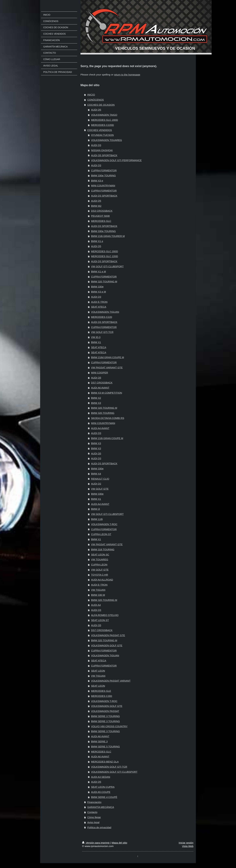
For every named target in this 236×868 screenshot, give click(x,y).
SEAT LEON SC (100, 555)
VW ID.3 (96, 337)
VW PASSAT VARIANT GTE (107, 367)
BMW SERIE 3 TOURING (106, 716)
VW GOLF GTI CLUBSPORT (107, 266)
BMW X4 (96, 474)
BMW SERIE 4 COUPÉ (104, 797)
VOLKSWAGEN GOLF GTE (107, 645)
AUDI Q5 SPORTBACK (104, 155)
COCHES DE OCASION (101, 105)
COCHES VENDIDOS (100, 130)
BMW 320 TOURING (103, 413)
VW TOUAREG (100, 559)
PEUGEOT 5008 (100, 216)
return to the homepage (127, 75)
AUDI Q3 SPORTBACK (104, 196)
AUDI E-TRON (99, 302)
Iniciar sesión (186, 843)
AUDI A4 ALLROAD (102, 580)
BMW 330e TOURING (103, 175)
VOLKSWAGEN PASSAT (105, 711)
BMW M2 (96, 206)
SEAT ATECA (99, 307)
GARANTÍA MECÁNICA (101, 807)
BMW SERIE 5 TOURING (106, 746)
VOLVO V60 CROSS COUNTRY (109, 726)
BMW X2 (96, 398)
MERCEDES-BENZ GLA (105, 762)
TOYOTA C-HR (100, 575)
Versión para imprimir (96, 843)
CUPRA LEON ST (101, 534)
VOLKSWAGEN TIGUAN (105, 312)
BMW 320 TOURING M (104, 281)
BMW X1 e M (99, 271)
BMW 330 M (98, 595)
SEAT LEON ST (100, 620)
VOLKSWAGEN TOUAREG (107, 140)
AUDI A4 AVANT (100, 428)
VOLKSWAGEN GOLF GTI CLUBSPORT (114, 772)
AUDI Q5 (96, 110)
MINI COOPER (100, 373)
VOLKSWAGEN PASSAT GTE (108, 635)
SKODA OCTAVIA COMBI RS (108, 418)
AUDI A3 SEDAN (101, 777)
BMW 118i (97, 519)
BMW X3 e (97, 181)
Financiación (94, 802)
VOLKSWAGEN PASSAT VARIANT (111, 681)
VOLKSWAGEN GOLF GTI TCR (109, 767)
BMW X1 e (97, 241)
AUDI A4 (96, 605)
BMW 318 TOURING (103, 549)
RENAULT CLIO (100, 479)
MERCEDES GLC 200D (105, 120)
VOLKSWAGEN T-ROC (104, 524)
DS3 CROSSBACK (102, 211)
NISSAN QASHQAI (102, 150)
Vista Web (188, 846)
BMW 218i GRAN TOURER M (108, 236)
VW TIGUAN (98, 590)
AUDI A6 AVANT (100, 388)
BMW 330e (97, 287)
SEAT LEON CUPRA (103, 787)
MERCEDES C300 (102, 696)
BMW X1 (96, 342)
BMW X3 (96, 403)
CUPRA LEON (99, 565)
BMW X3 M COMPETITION (107, 393)
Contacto (92, 812)
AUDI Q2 (96, 484)
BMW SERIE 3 (99, 741)
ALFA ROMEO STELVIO (105, 615)
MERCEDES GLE (101, 691)
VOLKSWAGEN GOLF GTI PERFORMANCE (116, 160)
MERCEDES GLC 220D (105, 256)
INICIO (91, 95)
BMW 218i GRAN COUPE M (107, 438)
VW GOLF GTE (100, 489)
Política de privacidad (99, 827)
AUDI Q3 (96, 145)
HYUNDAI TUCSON (102, 135)
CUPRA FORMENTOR (104, 170)
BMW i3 (96, 509)
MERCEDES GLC (101, 221)
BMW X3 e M (99, 292)
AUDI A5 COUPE (101, 792)
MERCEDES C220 (102, 317)
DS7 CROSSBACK (102, 383)
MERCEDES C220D (103, 125)
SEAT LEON (98, 671)
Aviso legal (93, 822)
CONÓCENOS (95, 100)
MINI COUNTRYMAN (103, 185)
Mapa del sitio (119, 843)
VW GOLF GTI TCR (102, 332)
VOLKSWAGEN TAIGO (104, 115)
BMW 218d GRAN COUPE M (108, 357)
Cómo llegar (94, 817)
